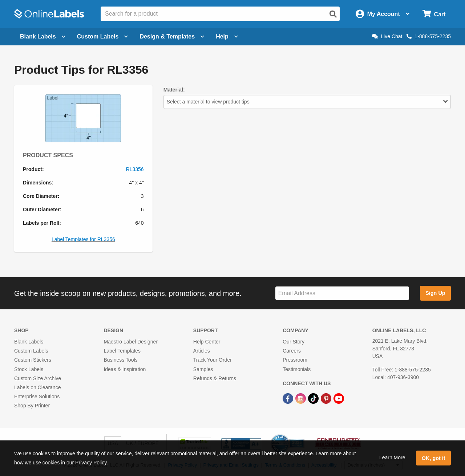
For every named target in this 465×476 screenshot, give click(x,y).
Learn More (392, 457)
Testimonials (297, 369)
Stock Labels (29, 369)
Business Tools (120, 360)
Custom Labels (31, 351)
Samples (203, 369)
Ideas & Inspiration (125, 369)
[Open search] (333, 14)
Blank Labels (29, 342)
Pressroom (295, 360)
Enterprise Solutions (37, 396)
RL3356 (135, 169)
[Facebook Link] (289, 398)
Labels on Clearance (37, 387)
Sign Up (435, 293)
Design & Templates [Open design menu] (172, 36)
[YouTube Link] (339, 398)
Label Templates (122, 351)
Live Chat (387, 36)
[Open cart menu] (434, 14)
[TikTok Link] (314, 398)
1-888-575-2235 (429, 36)
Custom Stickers (33, 360)
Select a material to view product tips (307, 102)
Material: (174, 90)
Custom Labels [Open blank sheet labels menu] (103, 36)
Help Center (207, 342)
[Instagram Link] (301, 398)
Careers (292, 351)
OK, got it (434, 458)
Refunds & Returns (215, 378)
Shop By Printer (32, 406)
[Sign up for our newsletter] (342, 293)
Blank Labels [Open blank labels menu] (43, 36)
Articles (202, 351)
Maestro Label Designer (131, 342)
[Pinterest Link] (327, 398)
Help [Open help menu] (227, 36)
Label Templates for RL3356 (83, 239)
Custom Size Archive (38, 378)
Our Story (294, 342)
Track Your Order (213, 360)
